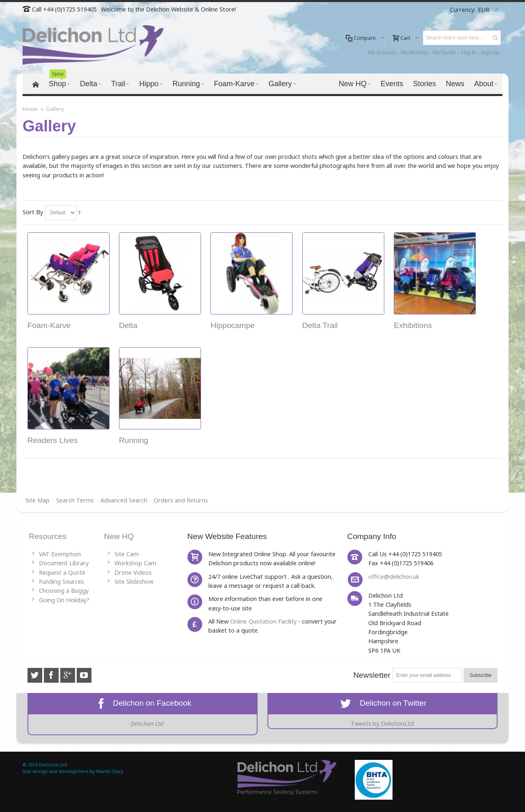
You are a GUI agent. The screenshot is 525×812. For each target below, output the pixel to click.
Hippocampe (233, 325)
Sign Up (490, 52)
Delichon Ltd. (54, 765)
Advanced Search (124, 500)
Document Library (64, 563)
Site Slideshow (134, 581)
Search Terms (75, 500)
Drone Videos (133, 572)
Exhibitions (413, 325)
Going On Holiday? (64, 600)
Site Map (38, 500)
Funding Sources (62, 581)
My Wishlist (414, 52)
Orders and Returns (181, 500)
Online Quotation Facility (263, 621)
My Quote (444, 52)
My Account (382, 52)
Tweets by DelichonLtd (382, 724)
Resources (48, 536)
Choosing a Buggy (64, 591)
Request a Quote (62, 572)
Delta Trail (320, 325)
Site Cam (127, 554)
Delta (128, 325)
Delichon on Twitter (382, 703)
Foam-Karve (49, 325)
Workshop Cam (135, 563)
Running (134, 440)
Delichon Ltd (147, 724)
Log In (468, 52)
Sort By (33, 212)
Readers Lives (53, 440)
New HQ (119, 536)
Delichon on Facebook (143, 703)
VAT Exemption (60, 554)
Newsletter (372, 675)
